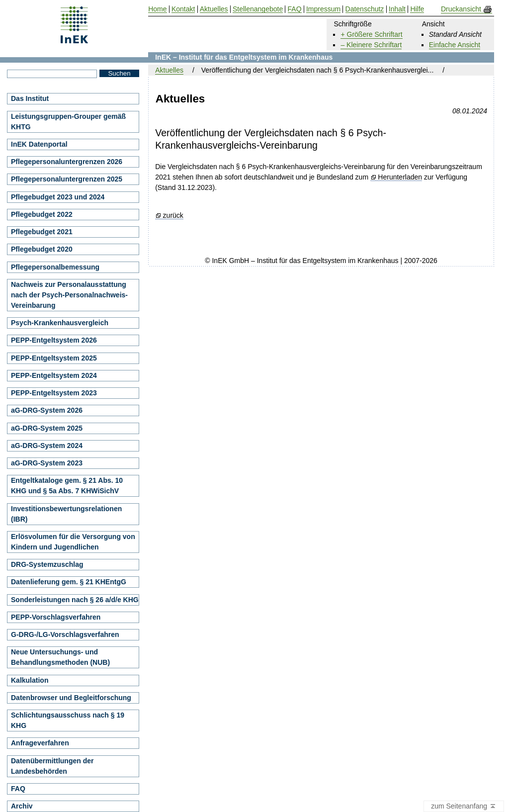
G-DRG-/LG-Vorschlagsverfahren (65, 634)
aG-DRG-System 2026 (47, 410)
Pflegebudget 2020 (42, 249)
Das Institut (30, 98)
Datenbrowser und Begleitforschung (71, 698)
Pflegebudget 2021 (42, 232)
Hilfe (417, 9)
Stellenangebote (258, 9)
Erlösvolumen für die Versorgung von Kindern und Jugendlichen (73, 542)
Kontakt (183, 9)
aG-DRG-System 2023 (47, 463)
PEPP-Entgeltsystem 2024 (54, 375)
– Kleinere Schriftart (371, 45)
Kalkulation (30, 680)
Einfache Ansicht (455, 45)
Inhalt (397, 9)
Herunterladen (400, 177)
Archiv (22, 806)
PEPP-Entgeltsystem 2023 (54, 393)
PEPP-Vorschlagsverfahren (56, 617)
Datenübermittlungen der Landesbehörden (52, 766)
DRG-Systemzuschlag (47, 564)
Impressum (323, 9)
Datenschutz (365, 9)
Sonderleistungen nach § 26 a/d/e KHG (75, 600)
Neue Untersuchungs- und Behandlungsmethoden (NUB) (60, 657)
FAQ (18, 789)
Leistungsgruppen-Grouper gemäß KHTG (68, 122)
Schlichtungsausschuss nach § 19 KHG (68, 720)
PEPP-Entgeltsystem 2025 (54, 358)
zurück (173, 216)
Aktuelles (169, 70)
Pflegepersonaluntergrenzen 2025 (67, 179)
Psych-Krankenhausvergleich (60, 323)
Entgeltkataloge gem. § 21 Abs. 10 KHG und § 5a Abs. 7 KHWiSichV (67, 486)
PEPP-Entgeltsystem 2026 (54, 340)
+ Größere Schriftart (371, 34)
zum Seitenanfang (464, 807)
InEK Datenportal (39, 144)
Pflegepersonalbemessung (55, 267)
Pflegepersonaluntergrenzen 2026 (67, 162)
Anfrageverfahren (40, 743)
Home (157, 9)
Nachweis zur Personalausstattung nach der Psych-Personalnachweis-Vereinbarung (69, 295)
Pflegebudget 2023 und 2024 (58, 197)
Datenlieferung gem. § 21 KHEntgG (69, 582)
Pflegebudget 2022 (42, 214)
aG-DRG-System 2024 (47, 446)
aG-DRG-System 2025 (47, 428)
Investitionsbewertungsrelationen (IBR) (66, 514)
